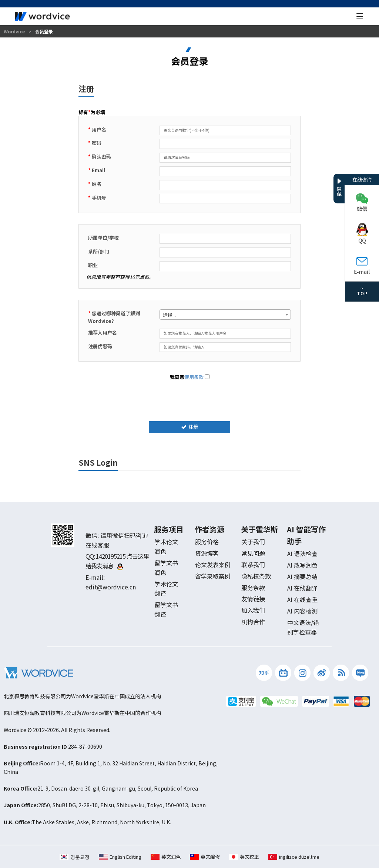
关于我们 (253, 542)
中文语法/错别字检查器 (303, 627)
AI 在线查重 (302, 599)
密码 (95, 143)
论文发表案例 (213, 565)
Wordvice (15, 31)
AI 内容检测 (302, 611)
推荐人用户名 (103, 332)
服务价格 (207, 542)
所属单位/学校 (103, 238)
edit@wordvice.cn (111, 587)
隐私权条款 (256, 576)
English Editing (120, 857)
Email (97, 170)
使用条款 (194, 377)
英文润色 (166, 857)
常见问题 (253, 553)
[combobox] (225, 315)
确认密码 (100, 157)
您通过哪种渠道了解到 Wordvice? (114, 317)
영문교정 (75, 857)
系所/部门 (99, 251)
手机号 (97, 198)
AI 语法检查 (302, 553)
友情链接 (253, 599)
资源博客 (207, 553)
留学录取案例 (213, 576)
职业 (93, 265)
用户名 (97, 129)
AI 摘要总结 (302, 576)
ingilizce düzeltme (294, 857)
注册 (189, 427)
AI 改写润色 (302, 565)
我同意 (190, 377)
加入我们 (253, 610)
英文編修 (205, 857)
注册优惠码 (100, 346)
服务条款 (253, 588)
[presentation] (189, 399)
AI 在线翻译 (302, 588)
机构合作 (253, 622)
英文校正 (244, 857)
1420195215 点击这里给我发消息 (117, 561)
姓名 (95, 184)
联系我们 (253, 565)
